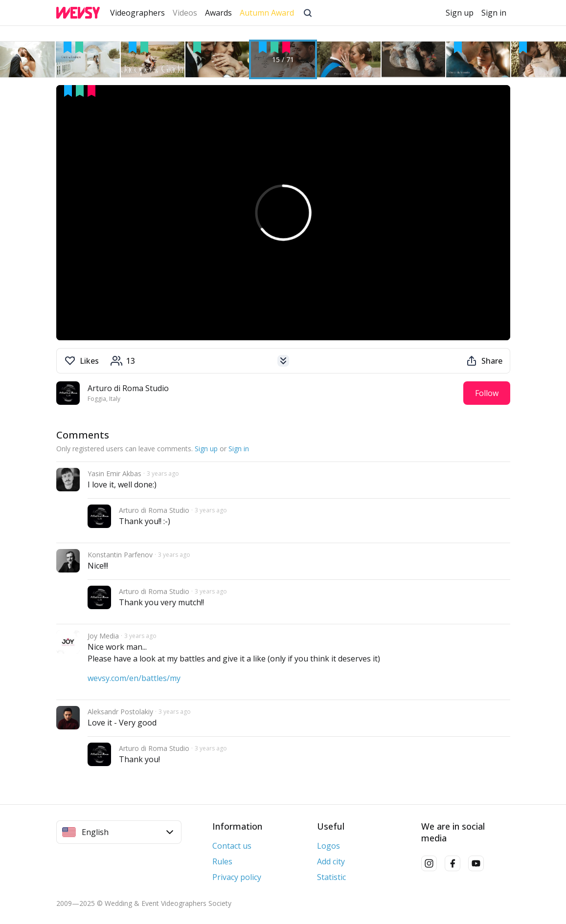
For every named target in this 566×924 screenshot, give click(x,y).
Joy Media (103, 636)
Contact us (232, 846)
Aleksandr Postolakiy (120, 712)
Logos (328, 846)
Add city (331, 861)
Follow (487, 393)
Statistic (331, 877)
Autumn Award (267, 13)
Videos (185, 13)
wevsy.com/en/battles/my (134, 678)
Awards (218, 13)
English (118, 832)
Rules (222, 861)
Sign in (494, 13)
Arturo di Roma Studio (128, 388)
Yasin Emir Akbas (114, 473)
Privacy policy (237, 877)
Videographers (137, 13)
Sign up (460, 13)
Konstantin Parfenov (120, 555)
